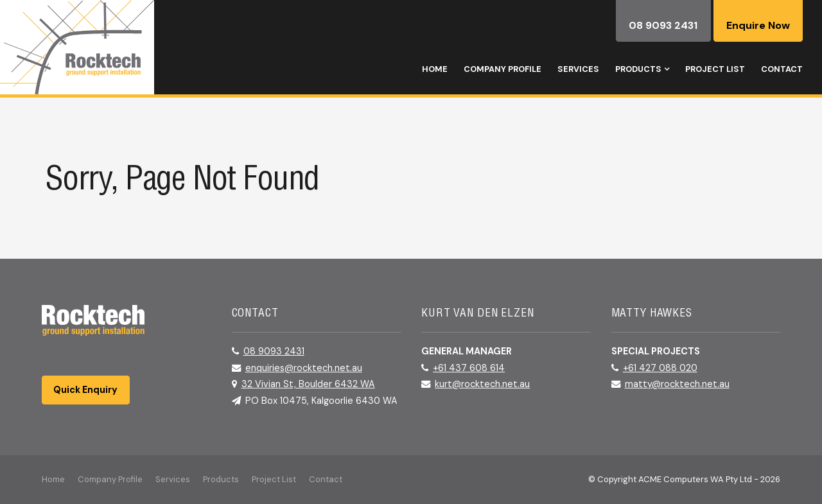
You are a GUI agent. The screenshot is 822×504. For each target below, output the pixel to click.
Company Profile (503, 69)
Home (435, 69)
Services (578, 69)
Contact (782, 69)
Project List (715, 69)
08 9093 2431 (274, 351)
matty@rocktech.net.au (677, 384)
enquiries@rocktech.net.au (304, 368)
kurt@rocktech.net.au (482, 384)
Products (638, 69)
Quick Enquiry (85, 390)
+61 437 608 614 (469, 368)
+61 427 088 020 (660, 368)
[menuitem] (53, 480)
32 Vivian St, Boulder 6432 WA (308, 384)
